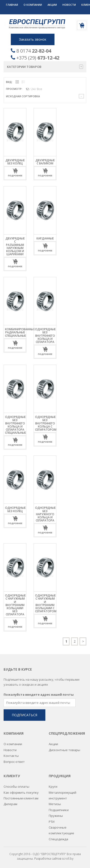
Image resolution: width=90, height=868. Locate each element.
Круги (53, 786)
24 (33, 89)
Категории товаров (45, 67)
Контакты (11, 755)
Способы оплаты (16, 786)
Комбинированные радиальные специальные (20, 332)
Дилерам (10, 804)
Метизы (55, 804)
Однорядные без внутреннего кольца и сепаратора (45, 336)
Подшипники (59, 810)
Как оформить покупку (21, 792)
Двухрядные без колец (15, 162)
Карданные (45, 238)
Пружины (56, 815)
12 (27, 89)
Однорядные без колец (15, 509)
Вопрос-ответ (14, 761)
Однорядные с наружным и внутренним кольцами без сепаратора (15, 605)
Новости (69, 5)
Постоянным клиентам (21, 798)
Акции (52, 5)
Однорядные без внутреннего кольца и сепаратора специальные (15, 425)
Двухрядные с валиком (45, 162)
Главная (12, 5)
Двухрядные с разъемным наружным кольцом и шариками (15, 246)
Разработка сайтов (48, 858)
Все (40, 89)
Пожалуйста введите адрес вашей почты (39, 694)
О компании (33, 5)
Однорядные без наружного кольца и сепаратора (45, 514)
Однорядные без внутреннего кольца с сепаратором (46, 423)
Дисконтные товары (64, 750)
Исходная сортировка (23, 96)
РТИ (52, 821)
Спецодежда (58, 839)
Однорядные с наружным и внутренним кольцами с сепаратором (46, 603)
